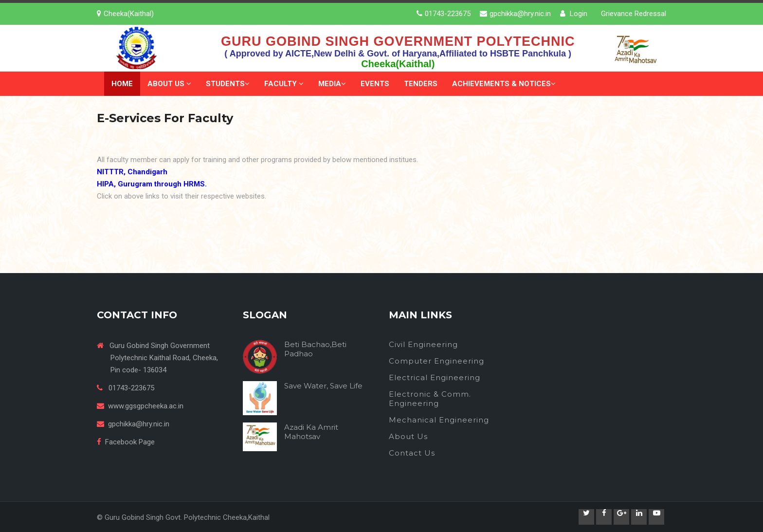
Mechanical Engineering (439, 420)
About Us (169, 84)
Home (122, 84)
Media (332, 84)
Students (228, 84)
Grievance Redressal (634, 14)
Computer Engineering (436, 361)
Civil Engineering (423, 344)
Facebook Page (130, 442)
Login (574, 14)
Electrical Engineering (435, 377)
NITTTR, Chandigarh (132, 172)
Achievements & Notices (504, 84)
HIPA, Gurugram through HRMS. (152, 184)
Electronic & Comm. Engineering (430, 399)
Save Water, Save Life (323, 386)
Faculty (284, 84)
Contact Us (412, 453)
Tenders (421, 84)
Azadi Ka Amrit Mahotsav (311, 432)
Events (375, 84)
